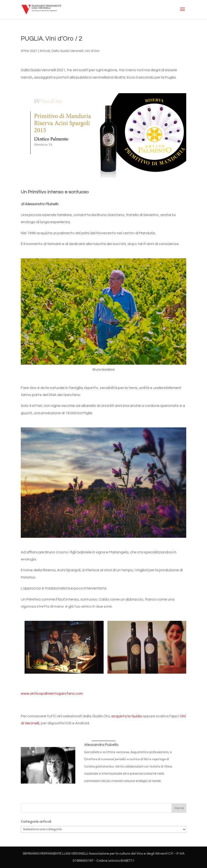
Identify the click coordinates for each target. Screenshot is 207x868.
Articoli (45, 51)
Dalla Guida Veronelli (67, 51)
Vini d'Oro (92, 51)
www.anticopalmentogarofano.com (52, 693)
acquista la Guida (126, 716)
